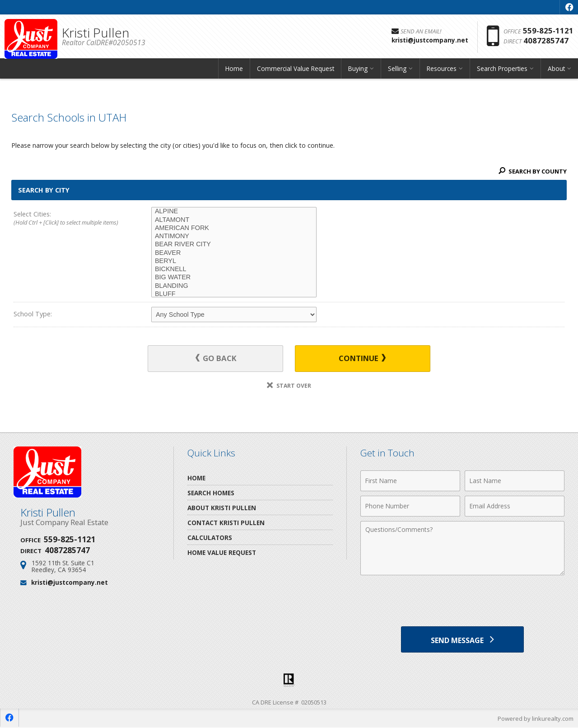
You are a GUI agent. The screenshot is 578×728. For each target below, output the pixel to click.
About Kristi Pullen (222, 508)
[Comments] (462, 548)
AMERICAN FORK (234, 228)
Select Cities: (69, 219)
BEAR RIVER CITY (234, 244)
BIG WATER (234, 277)
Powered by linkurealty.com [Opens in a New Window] (536, 719)
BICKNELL (234, 269)
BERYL (234, 261)
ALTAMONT (234, 220)
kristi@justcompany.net (70, 582)
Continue (362, 359)
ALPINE (234, 211)
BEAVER (234, 253)
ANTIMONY (234, 236)
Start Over (289, 386)
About (556, 70)
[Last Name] (515, 481)
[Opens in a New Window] (569, 7)
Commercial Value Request (296, 70)
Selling (397, 70)
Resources (442, 70)
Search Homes (211, 493)
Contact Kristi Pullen (226, 523)
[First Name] (410, 481)
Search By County (532, 171)
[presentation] (462, 602)
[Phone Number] (410, 506)
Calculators (210, 538)
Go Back (217, 359)
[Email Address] (515, 506)
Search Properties (502, 70)
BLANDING (234, 286)
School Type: (33, 314)
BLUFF (234, 294)
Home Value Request (222, 552)
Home (234, 70)
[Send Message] (462, 640)
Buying (358, 70)
